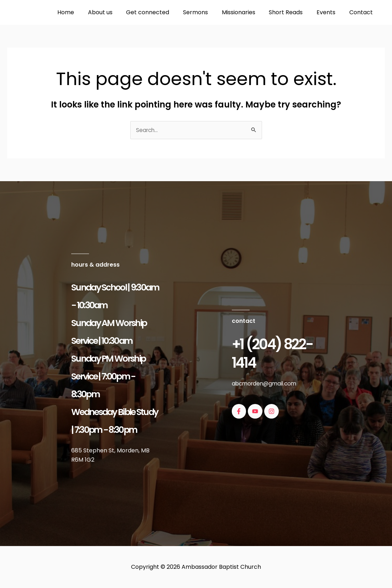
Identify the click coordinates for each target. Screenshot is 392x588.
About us (116, 12)
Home (83, 12)
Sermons (206, 12)
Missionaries (247, 12)
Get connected (161, 12)
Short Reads (292, 12)
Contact (362, 12)
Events (330, 12)
